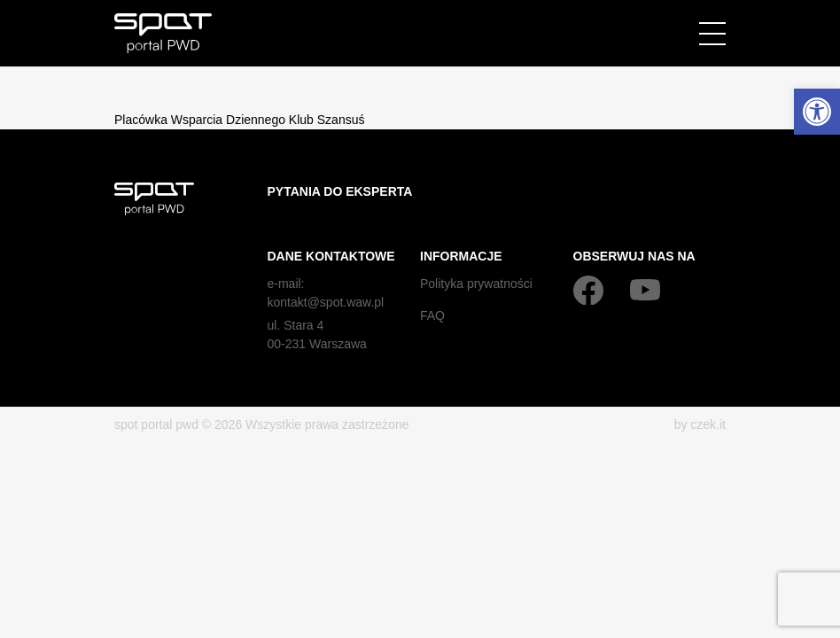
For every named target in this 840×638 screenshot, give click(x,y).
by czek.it (700, 424)
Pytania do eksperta (340, 191)
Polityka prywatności (476, 284)
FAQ (432, 315)
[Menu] (712, 34)
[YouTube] (645, 290)
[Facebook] (588, 290)
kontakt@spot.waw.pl (326, 302)
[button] (817, 112)
